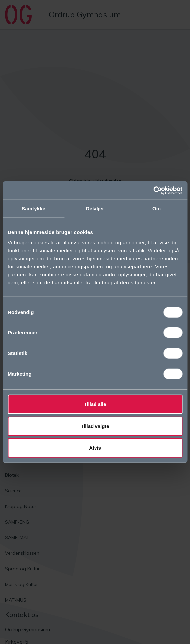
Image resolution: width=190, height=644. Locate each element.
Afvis (95, 448)
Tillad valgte (95, 426)
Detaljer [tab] (95, 209)
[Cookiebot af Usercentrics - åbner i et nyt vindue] (153, 190)
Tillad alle (95, 404)
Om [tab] (157, 209)
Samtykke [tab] (33, 209)
